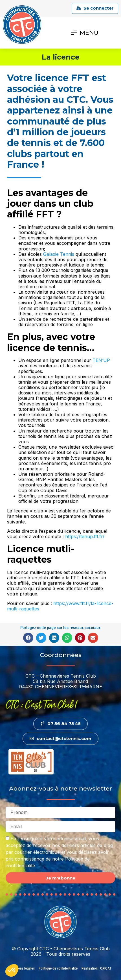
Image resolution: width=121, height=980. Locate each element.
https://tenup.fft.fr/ (85, 536)
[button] (28, 638)
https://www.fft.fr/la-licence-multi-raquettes (60, 606)
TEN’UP (101, 360)
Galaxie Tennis (59, 254)
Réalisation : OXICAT (96, 968)
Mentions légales (22, 968)
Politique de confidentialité (58, 968)
